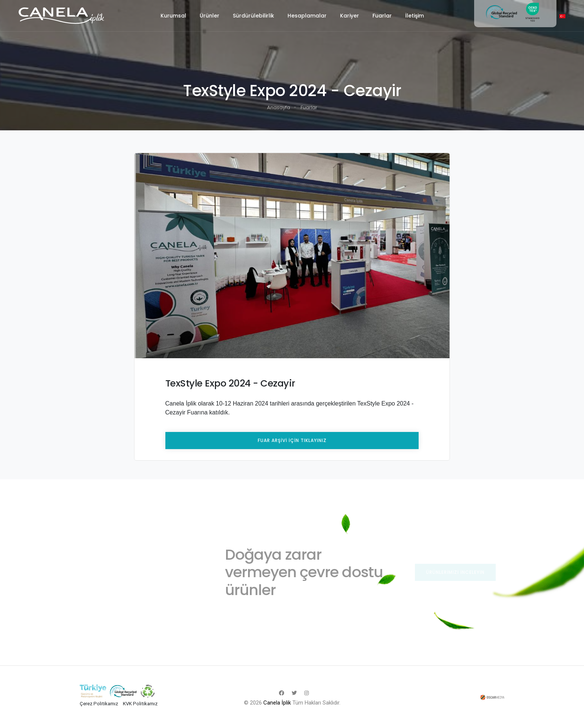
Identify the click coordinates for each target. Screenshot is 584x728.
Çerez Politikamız (99, 704)
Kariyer (350, 16)
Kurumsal (173, 16)
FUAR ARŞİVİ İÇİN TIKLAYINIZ (292, 440)
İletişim (415, 16)
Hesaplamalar (307, 16)
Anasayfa (279, 107)
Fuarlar (382, 16)
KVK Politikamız (140, 704)
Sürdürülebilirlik (253, 16)
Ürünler (210, 16)
